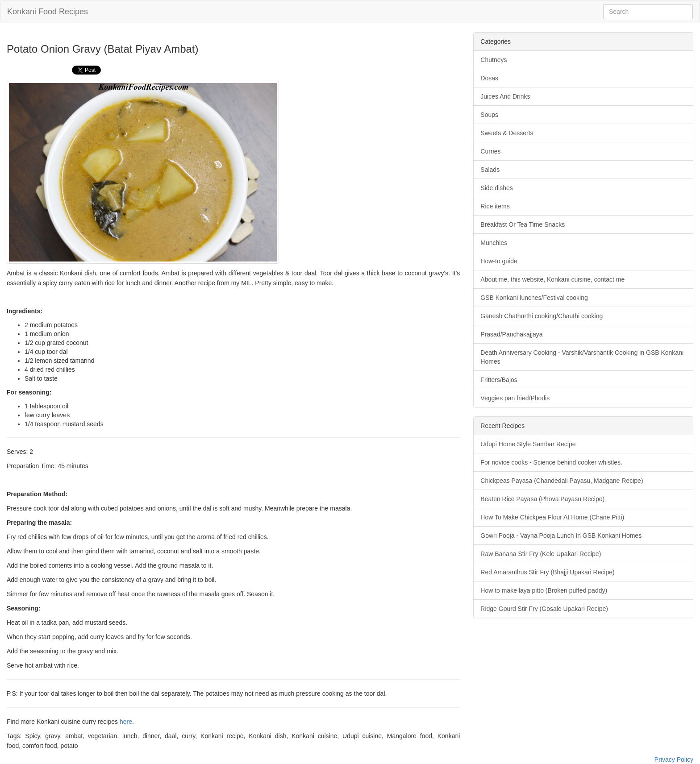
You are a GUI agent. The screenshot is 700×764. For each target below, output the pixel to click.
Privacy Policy (674, 760)
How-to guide (499, 261)
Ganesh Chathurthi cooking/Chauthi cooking (542, 316)
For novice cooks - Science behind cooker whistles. (551, 462)
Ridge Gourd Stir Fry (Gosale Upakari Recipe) (544, 609)
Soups (489, 115)
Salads (490, 170)
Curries (490, 151)
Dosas (489, 78)
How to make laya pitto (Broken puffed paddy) (544, 590)
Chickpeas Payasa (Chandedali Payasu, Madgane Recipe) (562, 481)
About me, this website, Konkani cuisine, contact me (552, 279)
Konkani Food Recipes (48, 12)
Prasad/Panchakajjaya (511, 334)
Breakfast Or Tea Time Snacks (523, 224)
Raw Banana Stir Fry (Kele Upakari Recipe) (541, 554)
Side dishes (496, 188)
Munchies (494, 243)
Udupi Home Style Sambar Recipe (528, 444)
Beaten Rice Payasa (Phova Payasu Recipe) (542, 499)
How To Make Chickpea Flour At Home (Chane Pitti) (552, 517)
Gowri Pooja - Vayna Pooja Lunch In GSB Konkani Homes (561, 536)
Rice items (495, 206)
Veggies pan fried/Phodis (515, 398)
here (126, 722)
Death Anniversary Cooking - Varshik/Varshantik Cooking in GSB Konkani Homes (582, 357)
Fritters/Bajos (499, 380)
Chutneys (494, 60)
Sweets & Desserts (507, 133)
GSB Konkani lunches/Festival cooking (534, 298)
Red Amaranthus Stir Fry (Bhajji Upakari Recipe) (547, 572)
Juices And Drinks (505, 96)
